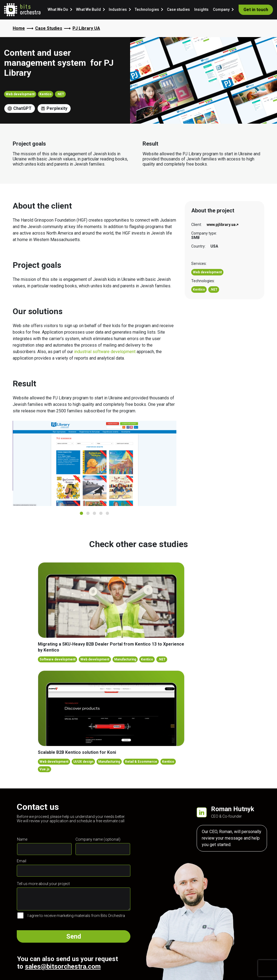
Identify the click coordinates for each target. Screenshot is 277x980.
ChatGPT (20, 108)
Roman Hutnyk (233, 809)
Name (22, 839)
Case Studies (49, 28)
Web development (20, 94)
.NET (60, 94)
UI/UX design (83, 762)
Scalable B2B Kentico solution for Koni (77, 752)
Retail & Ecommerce (141, 762)
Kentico (46, 94)
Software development (57, 659)
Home (19, 28)
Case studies (178, 9)
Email (22, 861)
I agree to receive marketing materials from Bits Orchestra (76, 916)
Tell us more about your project (43, 884)
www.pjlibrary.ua (221, 225)
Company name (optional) (98, 839)
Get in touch (256, 10)
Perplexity (54, 108)
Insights (201, 9)
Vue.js (44, 769)
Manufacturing (125, 659)
